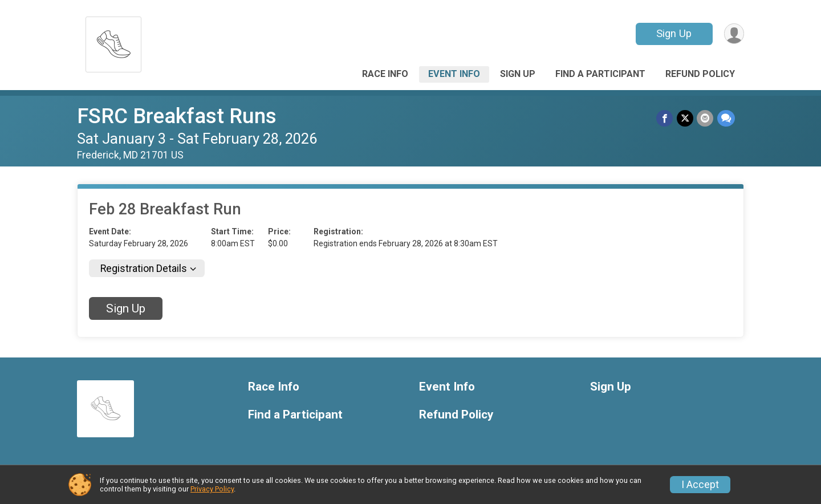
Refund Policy (700, 74)
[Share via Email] (706, 118)
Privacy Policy (212, 489)
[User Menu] (733, 34)
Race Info (385, 74)
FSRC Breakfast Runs (177, 116)
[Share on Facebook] (666, 118)
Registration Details (144, 269)
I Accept (700, 485)
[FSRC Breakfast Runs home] (113, 41)
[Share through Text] (726, 118)
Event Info (454, 74)
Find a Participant (600, 74)
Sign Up (673, 33)
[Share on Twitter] (686, 118)
